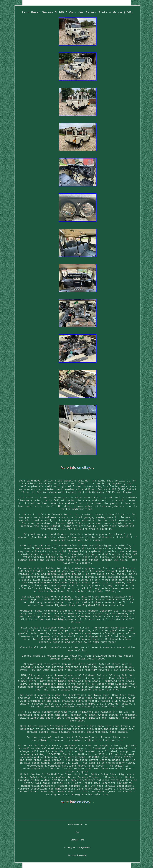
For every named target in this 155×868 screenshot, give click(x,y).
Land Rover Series (77, 825)
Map (77, 832)
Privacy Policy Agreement (78, 848)
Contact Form (77, 840)
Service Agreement (77, 855)
